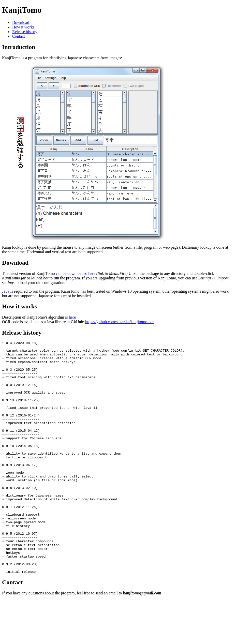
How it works (23, 27)
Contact (19, 36)
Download (21, 23)
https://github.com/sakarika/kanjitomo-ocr (120, 322)
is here (70, 317)
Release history (25, 32)
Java (6, 291)
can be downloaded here (76, 273)
